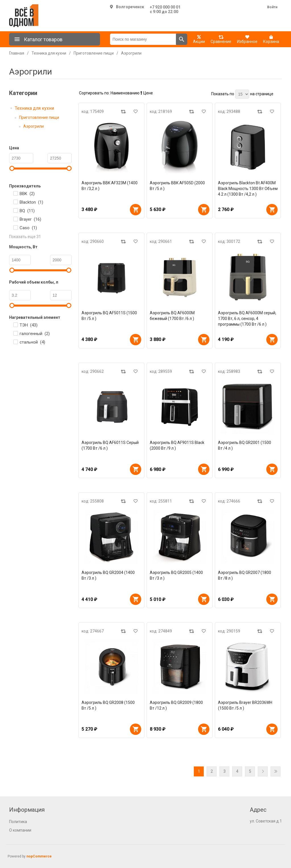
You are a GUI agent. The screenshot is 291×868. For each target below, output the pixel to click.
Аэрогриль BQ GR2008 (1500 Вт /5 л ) (108, 705)
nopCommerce (39, 856)
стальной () (32, 342)
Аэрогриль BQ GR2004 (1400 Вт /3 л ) (108, 575)
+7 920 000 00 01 (165, 7)
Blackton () (31, 202)
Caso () (28, 228)
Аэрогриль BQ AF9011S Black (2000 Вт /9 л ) (177, 445)
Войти (272, 7)
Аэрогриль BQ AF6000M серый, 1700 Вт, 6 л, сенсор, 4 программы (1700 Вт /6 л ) (247, 319)
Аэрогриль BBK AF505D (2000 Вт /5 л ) (177, 186)
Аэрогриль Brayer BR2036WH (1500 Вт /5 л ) (245, 705)
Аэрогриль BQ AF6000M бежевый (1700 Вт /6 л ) (172, 316)
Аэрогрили (34, 126)
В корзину (136, 210)
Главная (17, 53)
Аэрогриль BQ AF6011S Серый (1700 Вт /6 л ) (110, 445)
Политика (18, 822)
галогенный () (35, 334)
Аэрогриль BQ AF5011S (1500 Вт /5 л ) (109, 316)
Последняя (276, 771)
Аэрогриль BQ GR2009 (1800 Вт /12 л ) (176, 705)
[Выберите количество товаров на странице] (242, 94)
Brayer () (30, 219)
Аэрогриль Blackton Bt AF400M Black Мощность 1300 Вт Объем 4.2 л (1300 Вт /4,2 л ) (248, 189)
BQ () (27, 211)
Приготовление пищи (39, 117)
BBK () (27, 194)
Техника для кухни (34, 108)
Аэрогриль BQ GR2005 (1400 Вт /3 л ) (176, 575)
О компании (20, 830)
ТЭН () (29, 325)
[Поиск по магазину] (143, 39)
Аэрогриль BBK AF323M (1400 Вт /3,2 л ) (110, 186)
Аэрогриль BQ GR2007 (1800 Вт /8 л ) (245, 575)
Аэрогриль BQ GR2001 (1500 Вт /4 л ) (245, 445)
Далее (263, 771)
